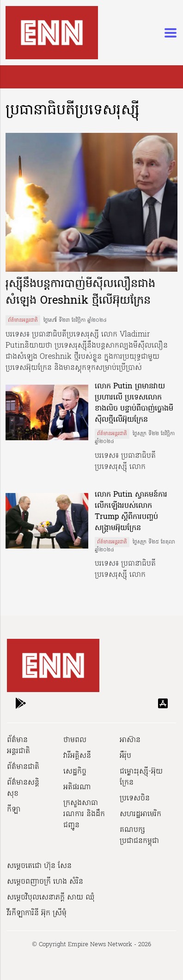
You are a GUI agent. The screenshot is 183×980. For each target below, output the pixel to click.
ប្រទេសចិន (135, 799)
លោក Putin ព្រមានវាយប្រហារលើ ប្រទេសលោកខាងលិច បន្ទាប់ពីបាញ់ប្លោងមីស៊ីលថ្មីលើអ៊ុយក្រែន (134, 403)
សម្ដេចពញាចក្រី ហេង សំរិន (45, 882)
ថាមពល (75, 740)
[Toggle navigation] (168, 33)
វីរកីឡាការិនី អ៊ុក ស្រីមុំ (37, 913)
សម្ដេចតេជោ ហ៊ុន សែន (39, 866)
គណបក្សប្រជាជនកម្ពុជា (139, 836)
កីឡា (14, 810)
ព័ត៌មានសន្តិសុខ (23, 788)
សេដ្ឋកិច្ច (75, 772)
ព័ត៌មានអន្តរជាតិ (23, 320)
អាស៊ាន (130, 740)
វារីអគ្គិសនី (77, 756)
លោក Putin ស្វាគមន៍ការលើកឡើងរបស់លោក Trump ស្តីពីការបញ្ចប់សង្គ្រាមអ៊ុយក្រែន (131, 512)
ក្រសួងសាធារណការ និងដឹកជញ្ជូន (84, 814)
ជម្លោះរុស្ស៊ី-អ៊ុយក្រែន (141, 777)
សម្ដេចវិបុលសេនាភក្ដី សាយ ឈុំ (51, 898)
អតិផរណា (77, 787)
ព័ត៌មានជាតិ (23, 767)
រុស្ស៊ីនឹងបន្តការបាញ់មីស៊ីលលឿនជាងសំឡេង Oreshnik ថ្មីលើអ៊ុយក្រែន (80, 293)
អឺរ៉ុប (125, 756)
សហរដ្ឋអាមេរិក (140, 814)
